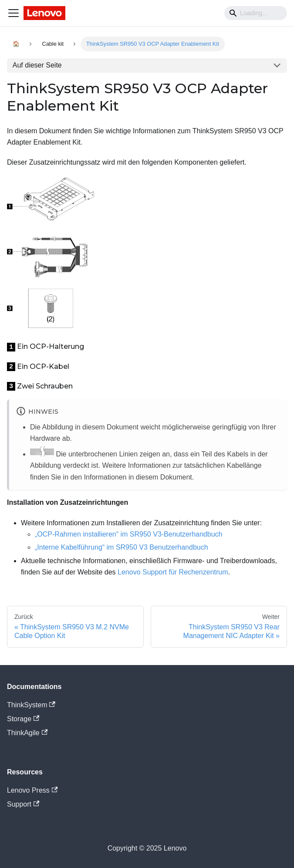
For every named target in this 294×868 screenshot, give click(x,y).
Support (23, 804)
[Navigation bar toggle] (14, 13)
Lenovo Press (32, 790)
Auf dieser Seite (37, 65)
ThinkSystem (31, 705)
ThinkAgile (27, 733)
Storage (23, 719)
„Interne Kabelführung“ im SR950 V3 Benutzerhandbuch (122, 547)
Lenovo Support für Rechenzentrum (173, 572)
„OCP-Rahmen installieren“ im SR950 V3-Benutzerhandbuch (128, 534)
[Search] (256, 13)
